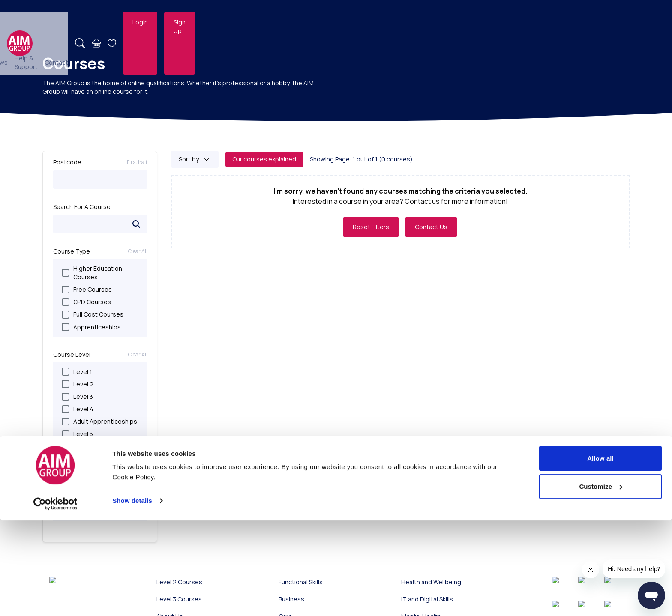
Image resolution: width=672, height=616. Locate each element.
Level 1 (77, 372)
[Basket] (518, 22)
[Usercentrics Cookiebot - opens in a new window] (55, 599)
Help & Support (438, 22)
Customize (601, 582)
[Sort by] (195, 159)
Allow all (600, 554)
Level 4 (78, 409)
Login (561, 22)
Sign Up (606, 22)
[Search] (501, 22)
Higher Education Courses (92, 273)
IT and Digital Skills (93, 516)
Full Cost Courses (93, 314)
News (401, 22)
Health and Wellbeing (97, 528)
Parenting (81, 503)
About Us (373, 22)
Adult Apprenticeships (99, 421)
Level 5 (77, 434)
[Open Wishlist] (533, 22)
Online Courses (290, 22)
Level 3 (77, 396)
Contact (478, 22)
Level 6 (78, 446)
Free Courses (87, 289)
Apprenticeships (91, 327)
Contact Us (431, 227)
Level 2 (78, 384)
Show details (132, 596)
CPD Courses (86, 302)
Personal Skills (87, 491)
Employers (338, 22)
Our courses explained (264, 159)
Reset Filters (371, 227)
